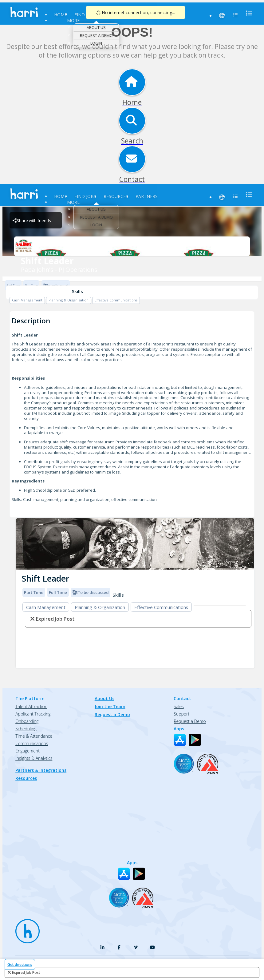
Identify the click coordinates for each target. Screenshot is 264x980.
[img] (135, 544)
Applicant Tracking (33, 714)
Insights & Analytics (34, 758)
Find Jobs (85, 15)
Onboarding (27, 721)
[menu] (247, 13)
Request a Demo (96, 35)
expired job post (26, 972)
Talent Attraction (31, 706)
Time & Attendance (34, 736)
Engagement (28, 751)
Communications (32, 743)
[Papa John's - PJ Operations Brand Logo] (132, 246)
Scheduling (26, 729)
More (73, 20)
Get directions (20, 964)
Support (181, 714)
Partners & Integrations (41, 770)
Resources (116, 196)
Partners (147, 196)
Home (61, 15)
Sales (179, 706)
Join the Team (110, 706)
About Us (96, 27)
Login (96, 43)
